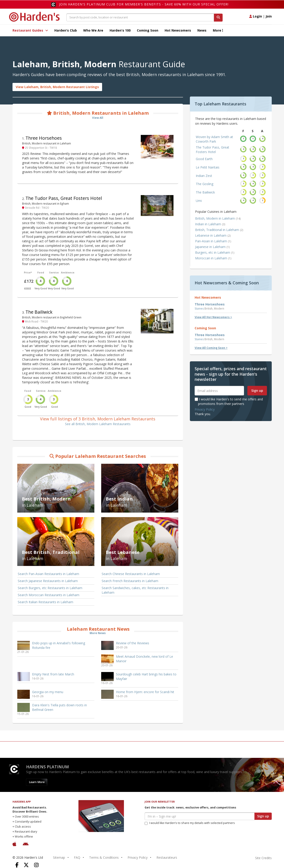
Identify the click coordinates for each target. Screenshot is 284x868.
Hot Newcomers (178, 30)
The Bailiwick (39, 312)
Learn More (37, 782)
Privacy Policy (205, 409)
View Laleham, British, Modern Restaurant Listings (57, 87)
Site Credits (263, 858)
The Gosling (205, 184)
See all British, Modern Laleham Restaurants (98, 424)
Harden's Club (66, 30)
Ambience (68, 272)
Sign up (257, 391)
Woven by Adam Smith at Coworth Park (214, 139)
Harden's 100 (120, 30)
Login (256, 16)
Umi (199, 201)
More (218, 30)
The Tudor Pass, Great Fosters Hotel (64, 198)
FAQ (77, 857)
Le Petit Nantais (208, 167)
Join (269, 16)
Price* (28, 272)
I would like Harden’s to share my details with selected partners (190, 823)
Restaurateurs (167, 857)
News (202, 30)
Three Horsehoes (44, 138)
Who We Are (93, 30)
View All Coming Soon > (211, 348)
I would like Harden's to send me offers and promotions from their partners (229, 401)
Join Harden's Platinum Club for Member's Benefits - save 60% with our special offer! (144, 4)
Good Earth (204, 159)
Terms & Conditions (104, 857)
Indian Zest (204, 176)
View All (98, 118)
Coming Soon (148, 30)
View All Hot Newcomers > (213, 317)
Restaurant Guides (30, 30)
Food (41, 272)
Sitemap (59, 857)
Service (54, 272)
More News (98, 633)
